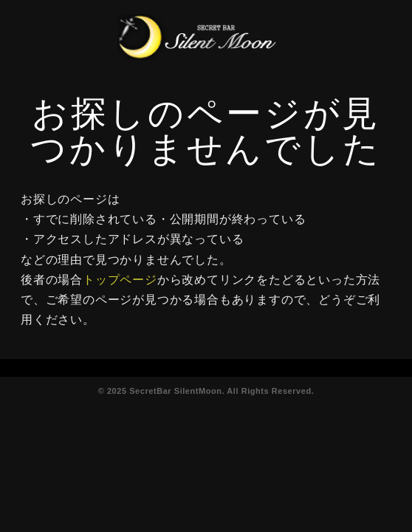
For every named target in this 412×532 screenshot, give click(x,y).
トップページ (120, 280)
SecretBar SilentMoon (175, 391)
